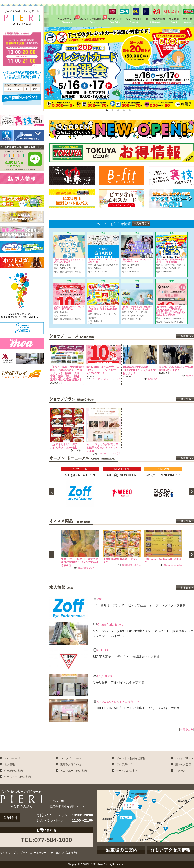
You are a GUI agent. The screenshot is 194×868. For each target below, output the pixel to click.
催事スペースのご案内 (17, 777)
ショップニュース (71, 758)
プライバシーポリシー (33, 853)
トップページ (12, 758)
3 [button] (118, 110)
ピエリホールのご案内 (74, 771)
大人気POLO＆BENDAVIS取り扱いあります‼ (176, 368)
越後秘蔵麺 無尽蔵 (131, 565)
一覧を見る (187, 729)
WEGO (190, 376)
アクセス (180, 771)
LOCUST (153, 379)
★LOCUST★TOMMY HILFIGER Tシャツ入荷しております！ (139, 370)
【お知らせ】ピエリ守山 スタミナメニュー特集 (66, 446)
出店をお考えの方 (71, 764)
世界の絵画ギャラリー (88, 568)
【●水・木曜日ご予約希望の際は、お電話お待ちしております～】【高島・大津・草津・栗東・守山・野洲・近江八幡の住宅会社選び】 (67, 373)
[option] (119, 68)
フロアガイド (124, 764)
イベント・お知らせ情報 (131, 758)
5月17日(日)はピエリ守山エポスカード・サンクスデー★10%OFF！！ (103, 370)
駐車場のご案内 (13, 771)
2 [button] (112, 110)
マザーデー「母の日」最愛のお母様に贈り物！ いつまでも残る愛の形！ (80, 562)
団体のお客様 (183, 764)
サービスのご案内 (127, 771)
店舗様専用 (72, 853)
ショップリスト (184, 758)
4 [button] (124, 110)
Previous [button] (46, 365)
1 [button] (106, 110)
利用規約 (56, 853)
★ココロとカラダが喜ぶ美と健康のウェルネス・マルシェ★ (102, 448)
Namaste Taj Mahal (173, 565)
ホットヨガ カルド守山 (109, 453)
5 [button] (129, 110)
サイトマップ (8, 853)
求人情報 (9, 764)
